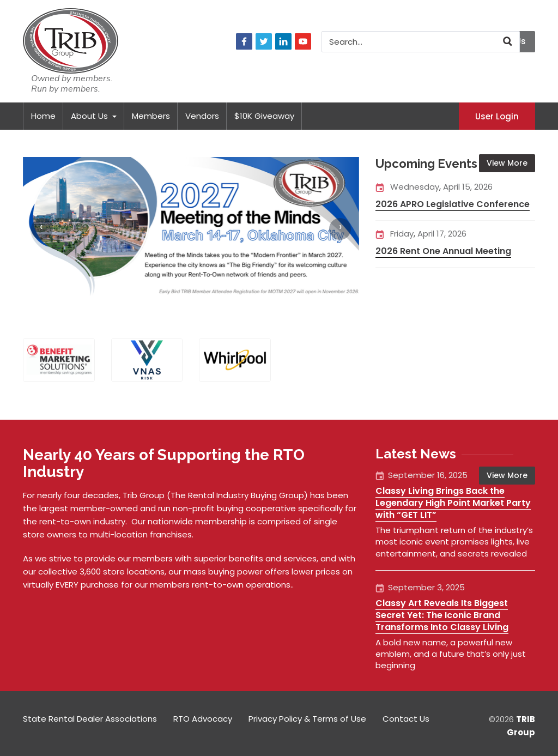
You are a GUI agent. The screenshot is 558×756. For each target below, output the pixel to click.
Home (43, 116)
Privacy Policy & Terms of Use (307, 719)
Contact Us (406, 719)
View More (507, 163)
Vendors (202, 116)
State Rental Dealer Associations (90, 719)
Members (151, 116)
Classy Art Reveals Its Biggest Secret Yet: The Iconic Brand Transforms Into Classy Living (442, 615)
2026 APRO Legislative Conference (453, 204)
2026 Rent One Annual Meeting (443, 251)
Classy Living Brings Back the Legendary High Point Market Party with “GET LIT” (453, 503)
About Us (94, 116)
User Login (497, 116)
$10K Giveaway (264, 116)
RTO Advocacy (203, 719)
